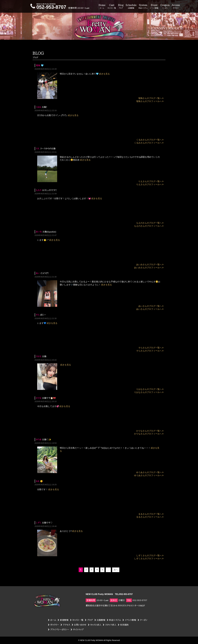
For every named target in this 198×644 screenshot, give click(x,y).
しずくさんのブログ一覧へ (150, 555)
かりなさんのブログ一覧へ (150, 431)
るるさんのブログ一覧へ (151, 514)
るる (38, 481)
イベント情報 (129, 620)
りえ (38, 149)
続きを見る (104, 74)
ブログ (89, 620)
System (143, 6)
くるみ (38, 107)
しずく (39, 523)
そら (38, 315)
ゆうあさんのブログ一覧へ (150, 472)
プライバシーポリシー (59, 630)
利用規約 (123, 625)
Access (176, 6)
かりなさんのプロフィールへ (149, 434)
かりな (39, 398)
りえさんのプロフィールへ (150, 184)
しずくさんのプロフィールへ (149, 559)
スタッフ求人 (110, 625)
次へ (116, 570)
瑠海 (38, 65)
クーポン (143, 620)
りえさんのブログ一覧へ (151, 181)
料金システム (114, 620)
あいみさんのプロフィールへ (149, 268)
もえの (39, 190)
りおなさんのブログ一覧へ (150, 389)
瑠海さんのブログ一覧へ (151, 98)
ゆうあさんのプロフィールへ (149, 475)
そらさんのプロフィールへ (150, 351)
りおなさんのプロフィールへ (149, 392)
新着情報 (63, 620)
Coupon (165, 6)
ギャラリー (53, 625)
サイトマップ (77, 630)
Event (154, 6)
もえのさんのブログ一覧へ (150, 223)
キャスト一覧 (77, 620)
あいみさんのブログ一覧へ (150, 265)
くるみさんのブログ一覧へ (150, 140)
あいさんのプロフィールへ (150, 309)
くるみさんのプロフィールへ (149, 143)
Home (102, 6)
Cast (112, 6)
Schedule (131, 6)
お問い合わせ (79, 625)
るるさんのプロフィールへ (150, 517)
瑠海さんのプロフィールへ (150, 101)
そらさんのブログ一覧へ (151, 348)
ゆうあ (39, 440)
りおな (39, 356)
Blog (121, 6)
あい (38, 273)
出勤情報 (100, 620)
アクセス (65, 625)
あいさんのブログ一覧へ (151, 306)
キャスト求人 (95, 625)
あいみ (39, 232)
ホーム (52, 620)
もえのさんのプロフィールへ (149, 226)
